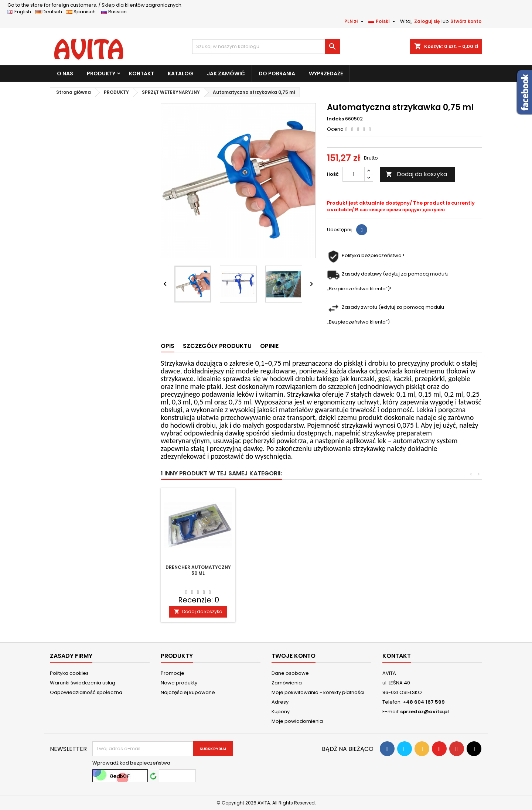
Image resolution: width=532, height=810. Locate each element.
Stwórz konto (466, 21)
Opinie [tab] (269, 346)
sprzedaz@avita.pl (424, 712)
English (21, 12)
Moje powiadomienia (297, 721)
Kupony (281, 712)
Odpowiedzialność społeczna (86, 692)
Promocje (173, 673)
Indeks (335, 119)
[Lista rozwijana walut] (355, 21)
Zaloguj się (427, 21)
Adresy (280, 702)
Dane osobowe (290, 673)
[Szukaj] (266, 47)
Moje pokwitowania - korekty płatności (318, 692)
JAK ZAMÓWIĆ (226, 74)
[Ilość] (354, 174)
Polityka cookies (69, 673)
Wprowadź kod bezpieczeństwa (131, 763)
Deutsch (50, 12)
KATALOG (180, 74)
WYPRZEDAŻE (326, 74)
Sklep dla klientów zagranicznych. (95, 5)
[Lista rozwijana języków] (383, 21)
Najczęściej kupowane (188, 692)
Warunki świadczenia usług (83, 683)
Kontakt (397, 656)
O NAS (65, 74)
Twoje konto (294, 656)
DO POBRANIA (277, 74)
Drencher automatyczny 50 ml (198, 570)
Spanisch (83, 12)
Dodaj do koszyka (416, 174)
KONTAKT (141, 74)
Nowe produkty (179, 683)
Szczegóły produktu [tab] (217, 346)
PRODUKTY (101, 74)
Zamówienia (287, 683)
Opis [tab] (168, 346)
